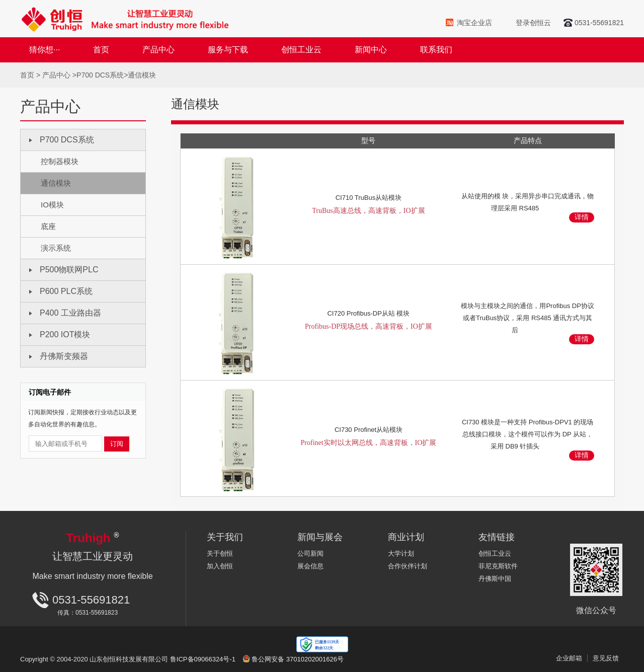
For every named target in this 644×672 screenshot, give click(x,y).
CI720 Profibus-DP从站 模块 (369, 322)
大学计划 (401, 553)
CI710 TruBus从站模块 (369, 207)
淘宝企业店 (474, 23)
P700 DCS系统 (100, 75)
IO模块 (52, 205)
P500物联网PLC (69, 270)
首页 (101, 50)
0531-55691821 (599, 23)
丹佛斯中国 (495, 579)
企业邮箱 (569, 658)
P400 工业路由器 (70, 313)
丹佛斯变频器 (64, 356)
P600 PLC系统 (66, 291)
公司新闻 (310, 553)
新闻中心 (371, 50)
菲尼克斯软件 (498, 566)
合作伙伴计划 (408, 566)
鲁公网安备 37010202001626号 (298, 659)
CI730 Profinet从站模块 (369, 439)
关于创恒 (220, 553)
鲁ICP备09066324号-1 (203, 659)
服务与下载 (228, 50)
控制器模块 (60, 161)
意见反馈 (606, 658)
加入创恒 (220, 566)
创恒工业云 (301, 50)
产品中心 (158, 50)
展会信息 (310, 566)
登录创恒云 (533, 23)
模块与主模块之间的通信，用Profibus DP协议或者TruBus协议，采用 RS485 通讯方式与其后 (527, 318)
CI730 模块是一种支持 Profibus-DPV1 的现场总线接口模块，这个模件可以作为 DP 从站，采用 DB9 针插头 (528, 434)
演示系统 (56, 248)
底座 (48, 226)
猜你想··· (45, 50)
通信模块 (142, 75)
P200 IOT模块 (65, 334)
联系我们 (436, 50)
